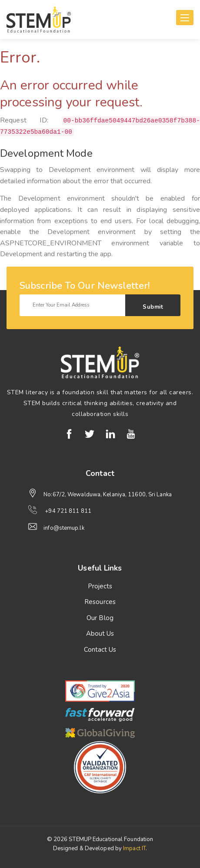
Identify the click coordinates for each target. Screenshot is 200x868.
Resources (100, 602)
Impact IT (134, 848)
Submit (153, 307)
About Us (100, 634)
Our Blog (100, 618)
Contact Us (100, 650)
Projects (100, 586)
